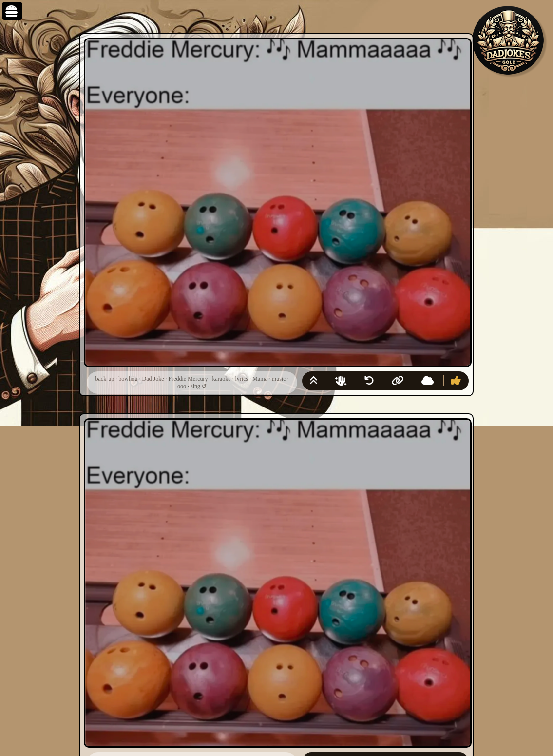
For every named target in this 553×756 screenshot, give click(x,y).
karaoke (221, 379)
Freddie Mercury (188, 379)
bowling (128, 379)
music (279, 379)
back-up (105, 379)
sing (195, 386)
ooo (182, 386)
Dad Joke (153, 379)
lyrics (241, 379)
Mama (260, 379)
